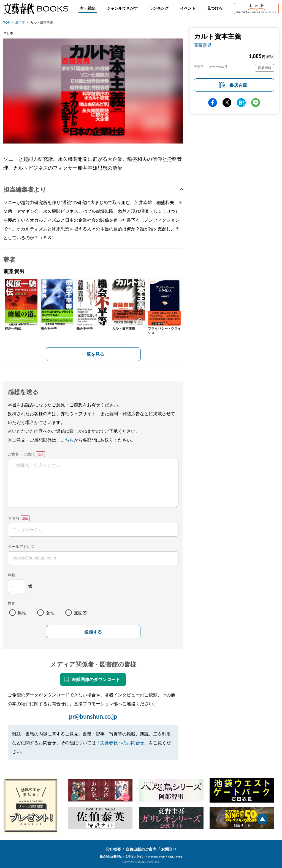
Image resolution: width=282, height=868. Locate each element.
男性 (22, 613)
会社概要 (113, 849)
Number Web (157, 856)
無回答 (80, 613)
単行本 (20, 22)
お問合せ (169, 849)
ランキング (159, 8)
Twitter (227, 103)
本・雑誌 (88, 8)
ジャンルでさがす (122, 8)
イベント (188, 8)
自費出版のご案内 (141, 849)
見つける (215, 8)
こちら (67, 440)
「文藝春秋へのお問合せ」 (122, 742)
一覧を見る (93, 354)
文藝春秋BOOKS (36, 9)
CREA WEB (175, 856)
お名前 (13, 518)
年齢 (12, 575)
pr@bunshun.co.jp (93, 716)
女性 (50, 613)
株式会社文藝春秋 (111, 856)
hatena (241, 103)
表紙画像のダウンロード (96, 679)
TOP (7, 22)
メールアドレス (21, 546)
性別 (12, 603)
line (256, 103)
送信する (93, 632)
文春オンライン (135, 856)
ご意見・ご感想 (21, 454)
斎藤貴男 (203, 45)
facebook (213, 103)
